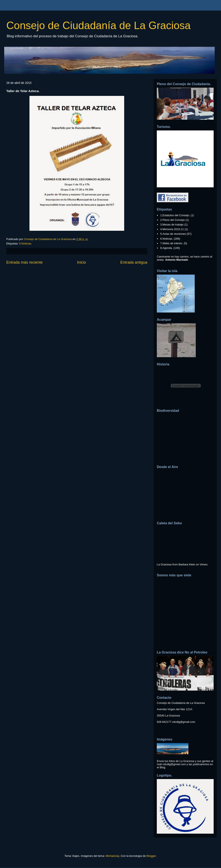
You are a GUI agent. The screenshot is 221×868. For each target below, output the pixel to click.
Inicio (81, 262)
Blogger (151, 856)
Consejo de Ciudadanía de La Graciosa (99, 25)
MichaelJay (112, 856)
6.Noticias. (26, 243)
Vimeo (204, 564)
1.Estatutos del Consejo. (175, 215)
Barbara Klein (187, 564)
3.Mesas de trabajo (172, 225)
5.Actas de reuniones (173, 234)
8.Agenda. (166, 248)
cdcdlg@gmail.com (184, 722)
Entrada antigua (134, 262)
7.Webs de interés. (172, 243)
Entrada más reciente (25, 262)
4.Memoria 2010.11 (172, 229)
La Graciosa (164, 564)
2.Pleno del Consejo (172, 220)
